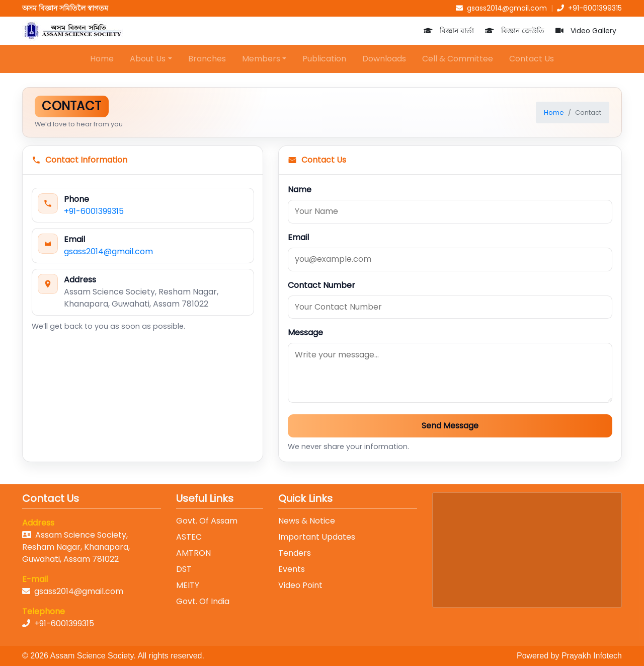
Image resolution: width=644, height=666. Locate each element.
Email (298, 237)
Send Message (450, 426)
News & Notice (307, 521)
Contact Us (532, 59)
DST (184, 569)
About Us (148, 59)
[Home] (72, 31)
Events (292, 569)
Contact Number (321, 285)
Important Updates (317, 537)
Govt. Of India (203, 601)
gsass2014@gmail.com (108, 251)
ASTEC (189, 537)
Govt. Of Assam (207, 521)
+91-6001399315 (94, 211)
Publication (324, 59)
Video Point (300, 585)
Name (300, 190)
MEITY (188, 585)
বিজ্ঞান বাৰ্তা (449, 31)
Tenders (295, 553)
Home (102, 59)
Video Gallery (586, 31)
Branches (207, 59)
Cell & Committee (458, 59)
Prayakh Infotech (592, 656)
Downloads (384, 59)
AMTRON (193, 553)
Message (305, 332)
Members (261, 59)
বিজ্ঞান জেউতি (515, 31)
